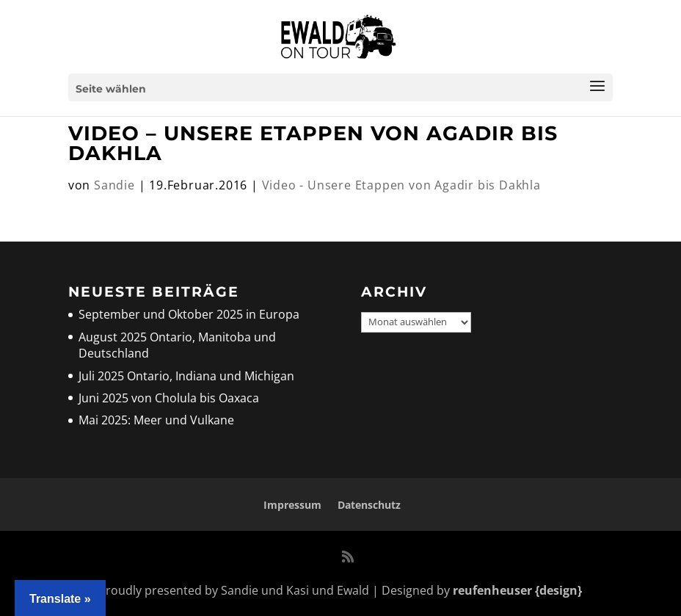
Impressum (292, 505)
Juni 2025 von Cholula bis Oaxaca (169, 398)
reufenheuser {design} (517, 590)
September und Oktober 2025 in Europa (189, 314)
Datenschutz (369, 505)
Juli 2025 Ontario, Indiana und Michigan (186, 376)
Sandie (114, 185)
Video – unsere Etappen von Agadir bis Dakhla (313, 143)
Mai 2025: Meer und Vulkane (156, 420)
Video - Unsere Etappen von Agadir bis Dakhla (401, 185)
